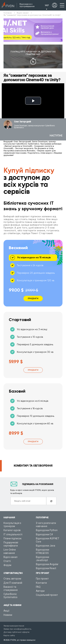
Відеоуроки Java (45, 546)
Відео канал (10, 557)
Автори (40, 591)
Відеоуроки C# (44, 534)
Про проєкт (42, 579)
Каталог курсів (12, 530)
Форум (7, 565)
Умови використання (14, 626)
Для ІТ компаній (13, 583)
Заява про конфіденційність (18, 629)
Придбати (33, 370)
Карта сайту (9, 635)
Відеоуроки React (46, 568)
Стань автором (12, 579)
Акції (6, 611)
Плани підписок (12, 538)
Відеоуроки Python (47, 530)
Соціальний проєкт (47, 595)
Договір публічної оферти (16, 632)
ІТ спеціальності (13, 534)
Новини (8, 615)
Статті (7, 561)
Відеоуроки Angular (47, 564)
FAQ (38, 587)
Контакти (41, 583)
